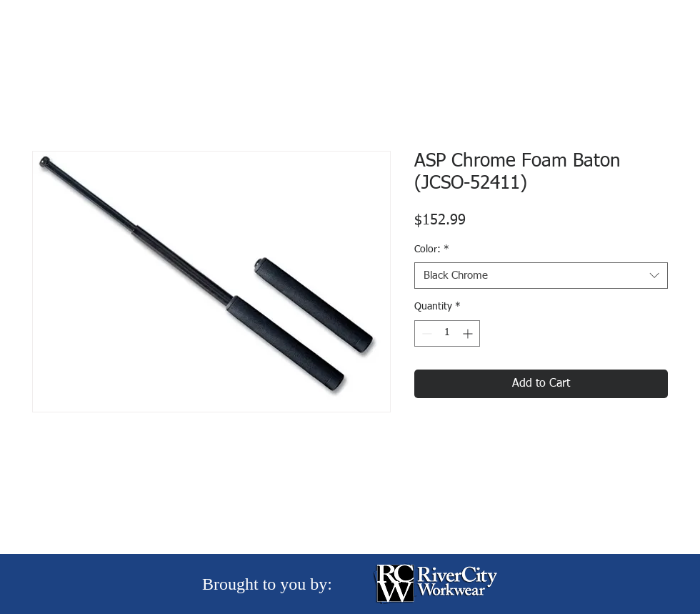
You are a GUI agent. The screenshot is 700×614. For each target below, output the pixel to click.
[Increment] (469, 333)
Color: (432, 249)
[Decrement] (425, 333)
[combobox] (541, 276)
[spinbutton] (447, 333)
